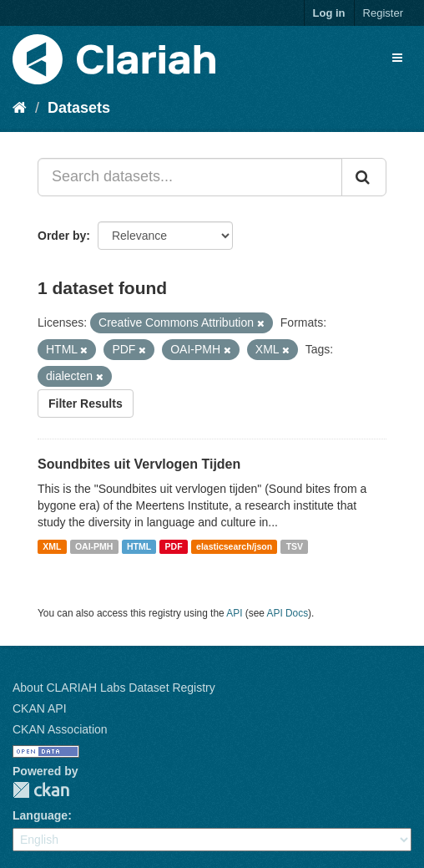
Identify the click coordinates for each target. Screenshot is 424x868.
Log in (329, 13)
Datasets (79, 108)
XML (52, 546)
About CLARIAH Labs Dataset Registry (114, 688)
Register (383, 13)
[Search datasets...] (190, 177)
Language (40, 815)
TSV (295, 546)
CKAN (41, 790)
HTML (139, 546)
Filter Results (86, 404)
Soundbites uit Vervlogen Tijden (139, 464)
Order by (62, 236)
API (234, 613)
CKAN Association (60, 729)
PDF (174, 546)
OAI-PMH (94, 546)
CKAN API (40, 708)
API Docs (288, 613)
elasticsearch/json (234, 546)
